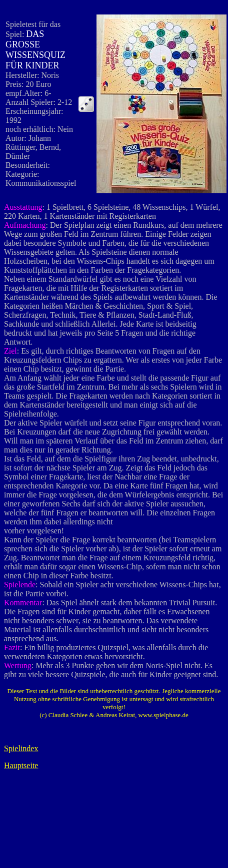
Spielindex (21, 748)
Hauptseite (21, 765)
